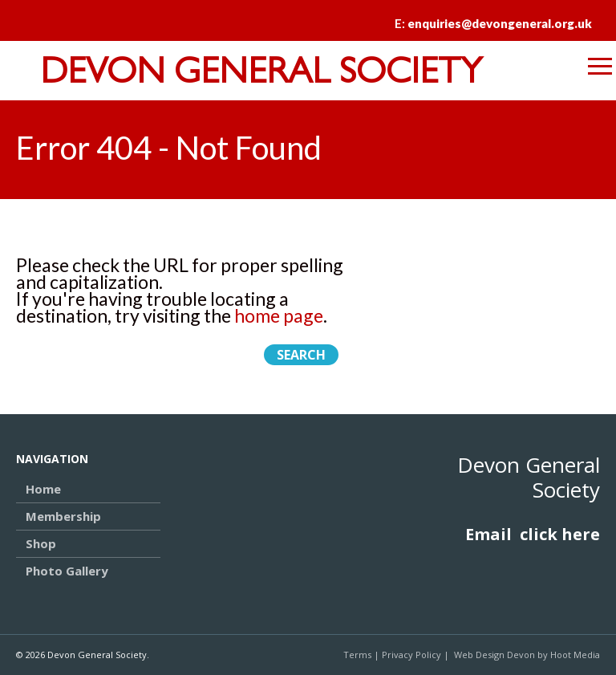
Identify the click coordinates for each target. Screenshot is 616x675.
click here (560, 534)
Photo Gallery (67, 571)
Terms (357, 655)
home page (279, 315)
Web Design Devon (494, 655)
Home (43, 489)
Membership (63, 516)
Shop (41, 543)
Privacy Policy (411, 655)
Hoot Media (575, 655)
